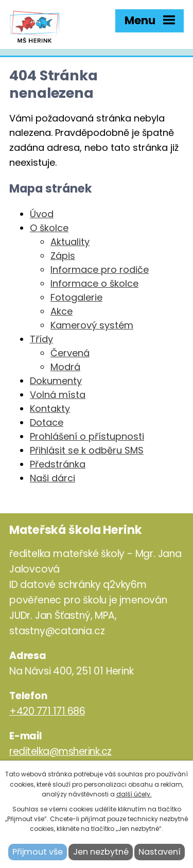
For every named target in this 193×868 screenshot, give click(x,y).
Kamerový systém (92, 325)
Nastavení (160, 852)
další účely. (134, 794)
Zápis (63, 256)
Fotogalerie (76, 297)
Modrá (65, 367)
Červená (70, 353)
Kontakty (50, 409)
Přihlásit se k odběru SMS (87, 450)
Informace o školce (94, 283)
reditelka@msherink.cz (60, 751)
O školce (49, 228)
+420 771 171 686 (47, 711)
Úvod (42, 214)
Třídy (41, 339)
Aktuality (70, 242)
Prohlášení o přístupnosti (87, 436)
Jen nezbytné (101, 852)
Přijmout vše (38, 852)
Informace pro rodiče (100, 270)
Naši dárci (52, 478)
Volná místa (58, 395)
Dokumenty (56, 381)
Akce (62, 311)
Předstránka (58, 464)
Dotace (47, 422)
